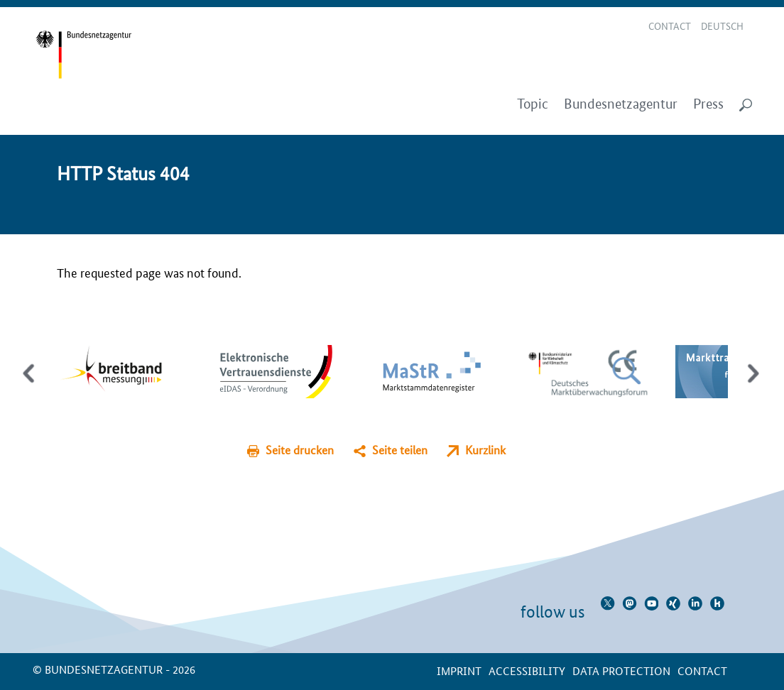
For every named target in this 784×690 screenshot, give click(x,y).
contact (702, 670)
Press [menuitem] (708, 104)
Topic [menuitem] (533, 104)
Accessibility (527, 670)
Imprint (459, 670)
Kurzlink (485, 450)
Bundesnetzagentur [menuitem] (621, 104)
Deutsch (722, 26)
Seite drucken (300, 450)
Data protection (621, 670)
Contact (670, 26)
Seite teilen (400, 450)
